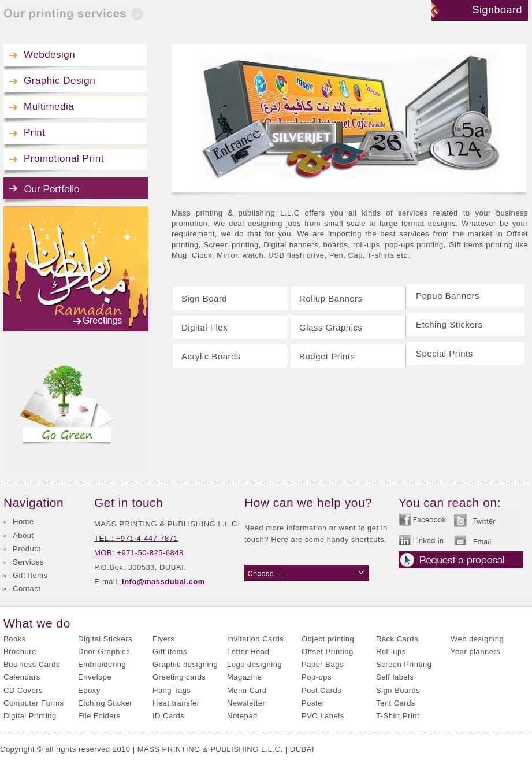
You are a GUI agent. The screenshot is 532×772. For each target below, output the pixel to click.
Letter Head (248, 652)
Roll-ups (391, 652)
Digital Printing (30, 716)
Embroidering (102, 664)
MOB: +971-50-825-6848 (139, 553)
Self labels (395, 677)
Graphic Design (59, 81)
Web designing (477, 639)
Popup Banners (448, 296)
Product (27, 549)
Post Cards (321, 690)
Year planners (475, 652)
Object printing (328, 639)
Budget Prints (327, 356)
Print (34, 133)
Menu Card (247, 690)
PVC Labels (323, 716)
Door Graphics (104, 652)
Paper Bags (323, 664)
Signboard (497, 10)
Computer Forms (34, 703)
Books (15, 639)
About (23, 535)
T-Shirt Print (398, 716)
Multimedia (49, 107)
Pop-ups (317, 677)
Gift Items (30, 575)
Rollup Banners (331, 298)
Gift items (170, 652)
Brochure (20, 652)
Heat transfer (176, 703)
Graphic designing (185, 664)
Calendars (22, 677)
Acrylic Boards (211, 356)
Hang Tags (172, 690)
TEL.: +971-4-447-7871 (136, 538)
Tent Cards (396, 703)
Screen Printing (404, 664)
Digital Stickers (105, 639)
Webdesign (49, 55)
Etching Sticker (105, 703)
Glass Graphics (331, 327)
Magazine (244, 677)
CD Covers (23, 690)
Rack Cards (397, 639)
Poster (313, 703)
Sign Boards (398, 690)
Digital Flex (204, 327)
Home (23, 522)
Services (28, 562)
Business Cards (32, 664)
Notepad (242, 716)
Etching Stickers (449, 324)
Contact (27, 589)
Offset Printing (328, 652)
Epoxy (89, 690)
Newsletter (246, 703)
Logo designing (254, 664)
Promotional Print (64, 159)
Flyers (163, 639)
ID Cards (168, 716)
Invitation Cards (255, 639)
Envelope (95, 677)
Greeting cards (179, 677)
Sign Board (204, 298)
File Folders (99, 716)
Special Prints (444, 353)
